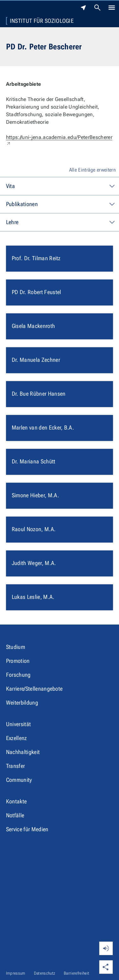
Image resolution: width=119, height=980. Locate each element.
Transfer (16, 766)
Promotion (18, 661)
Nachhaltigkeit (23, 752)
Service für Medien (27, 829)
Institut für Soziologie (42, 21)
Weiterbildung (22, 703)
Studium (16, 647)
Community (19, 780)
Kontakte (17, 801)
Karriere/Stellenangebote (34, 689)
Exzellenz (17, 738)
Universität (19, 724)
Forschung (18, 675)
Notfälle (15, 815)
